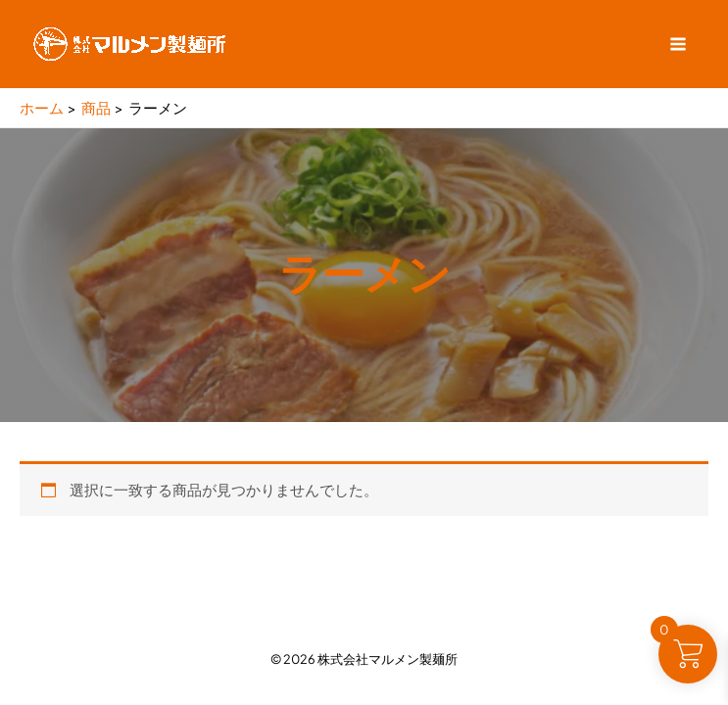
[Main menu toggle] (678, 44)
